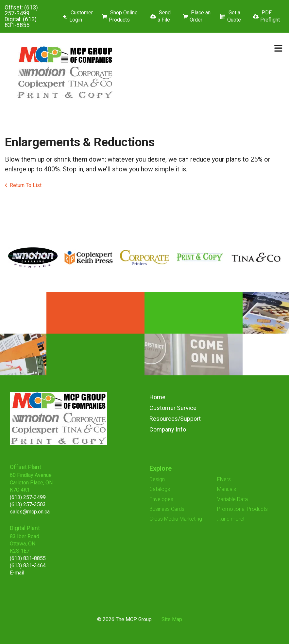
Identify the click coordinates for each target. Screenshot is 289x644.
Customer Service (173, 408)
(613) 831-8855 (21, 22)
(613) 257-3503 (28, 504)
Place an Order (200, 16)
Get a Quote (234, 16)
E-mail (17, 573)
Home (157, 397)
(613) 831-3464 (28, 565)
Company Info (168, 429)
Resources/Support (175, 419)
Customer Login (81, 16)
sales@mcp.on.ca (30, 512)
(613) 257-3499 (21, 10)
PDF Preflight (270, 16)
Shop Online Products (123, 16)
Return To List (26, 185)
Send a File (164, 16)
